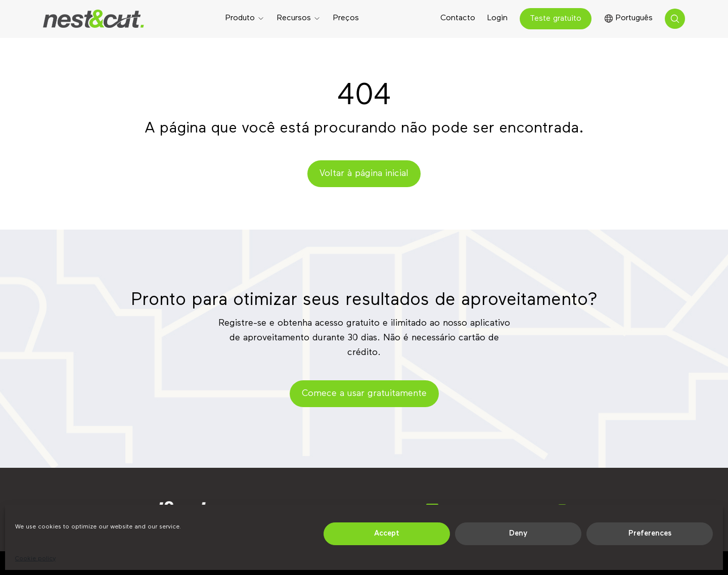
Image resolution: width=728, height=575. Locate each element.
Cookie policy (35, 559)
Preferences (650, 533)
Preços (346, 18)
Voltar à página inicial (364, 173)
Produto (240, 18)
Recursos (294, 18)
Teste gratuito (556, 19)
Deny (518, 533)
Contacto (458, 18)
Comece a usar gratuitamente (364, 393)
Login (497, 18)
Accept (387, 533)
